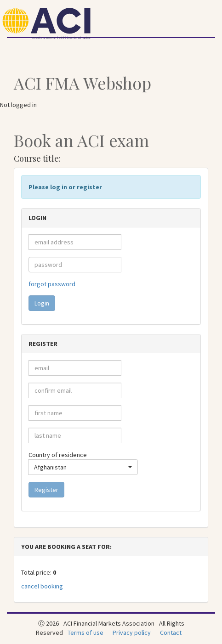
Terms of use (85, 633)
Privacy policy (132, 633)
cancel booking (42, 586)
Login (42, 303)
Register (46, 490)
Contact (171, 633)
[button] (83, 467)
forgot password (52, 284)
